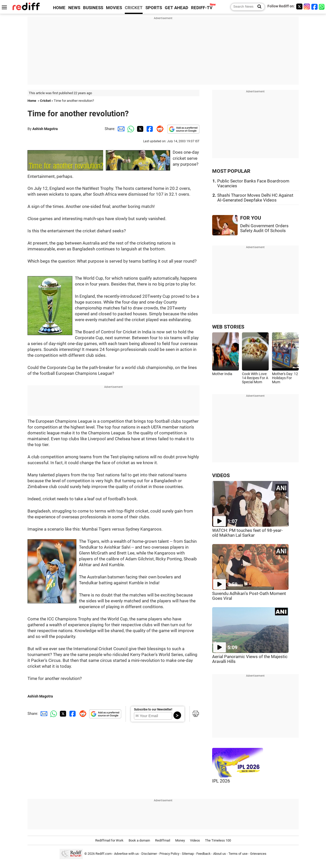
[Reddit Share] (159, 129)
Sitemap (188, 854)
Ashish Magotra (45, 129)
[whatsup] (322, 6)
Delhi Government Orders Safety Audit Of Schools (264, 228)
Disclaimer (149, 854)
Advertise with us (126, 854)
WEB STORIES (228, 327)
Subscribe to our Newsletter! (153, 709)
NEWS (74, 8)
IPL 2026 (221, 781)
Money (180, 840)
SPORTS (154, 8)
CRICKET (134, 8)
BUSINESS (93, 8)
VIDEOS (221, 475)
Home (32, 101)
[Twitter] (299, 6)
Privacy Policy (169, 854)
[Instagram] (307, 6)
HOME (59, 8)
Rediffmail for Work (109, 840)
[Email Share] (120, 129)
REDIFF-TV (202, 8)
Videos (195, 840)
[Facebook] (315, 6)
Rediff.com (104, 854)
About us (220, 854)
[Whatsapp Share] (130, 129)
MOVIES (114, 8)
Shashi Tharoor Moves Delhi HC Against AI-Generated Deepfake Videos (255, 198)
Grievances (258, 854)
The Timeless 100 (218, 840)
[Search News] (258, 7)
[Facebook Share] (149, 129)
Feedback (203, 854)
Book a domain (139, 840)
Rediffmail (163, 840)
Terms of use (238, 854)
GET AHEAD (176, 8)
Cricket (45, 101)
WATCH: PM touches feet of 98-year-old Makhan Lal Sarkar (247, 533)
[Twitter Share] (140, 129)
